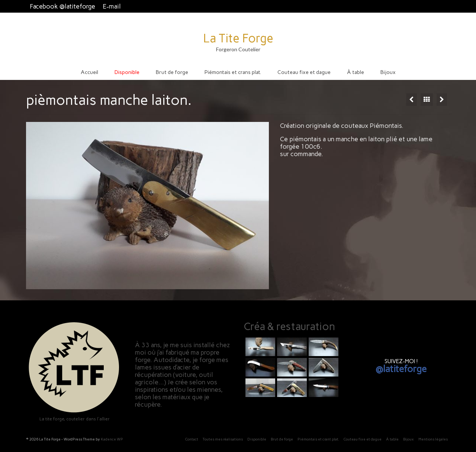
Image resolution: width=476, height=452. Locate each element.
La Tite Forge (238, 38)
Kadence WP (112, 439)
